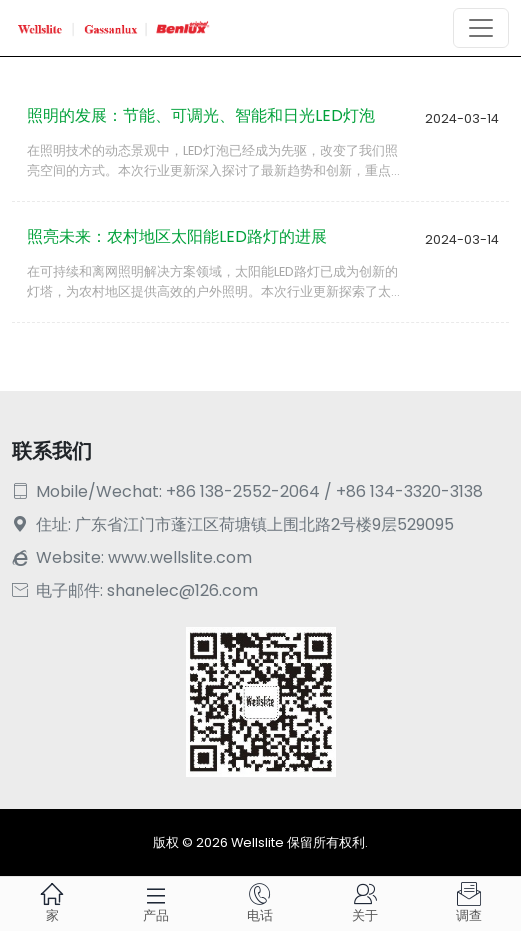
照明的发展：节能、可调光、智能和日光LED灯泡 (201, 115)
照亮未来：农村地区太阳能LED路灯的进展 (177, 236)
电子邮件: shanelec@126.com (135, 590)
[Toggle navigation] (481, 28)
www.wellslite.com (180, 557)
